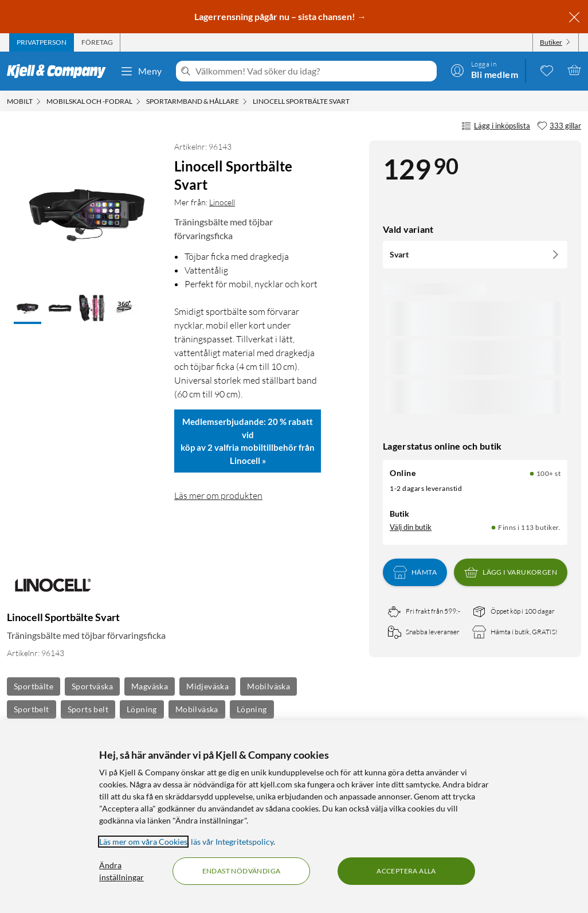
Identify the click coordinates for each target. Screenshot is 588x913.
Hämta (415, 572)
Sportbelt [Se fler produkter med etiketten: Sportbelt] (32, 709)
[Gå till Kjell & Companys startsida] (60, 71)
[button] (28, 309)
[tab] (42, 42)
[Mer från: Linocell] (53, 591)
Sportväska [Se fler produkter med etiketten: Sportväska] (92, 686)
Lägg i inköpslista (496, 126)
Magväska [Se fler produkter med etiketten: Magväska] (150, 686)
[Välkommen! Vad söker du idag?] (314, 71)
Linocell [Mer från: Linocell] (222, 202)
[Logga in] (484, 70)
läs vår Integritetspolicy (232, 842)
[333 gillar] (559, 126)
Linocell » (248, 461)
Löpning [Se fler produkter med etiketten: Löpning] (142, 709)
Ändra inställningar (121, 871)
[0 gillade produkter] (547, 70)
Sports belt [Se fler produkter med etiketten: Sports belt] (88, 709)
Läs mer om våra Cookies (143, 842)
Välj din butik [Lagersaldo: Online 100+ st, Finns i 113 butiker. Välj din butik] (411, 527)
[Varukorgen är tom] (574, 70)
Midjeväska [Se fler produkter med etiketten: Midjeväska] (207, 686)
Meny (141, 71)
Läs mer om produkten (218, 495)
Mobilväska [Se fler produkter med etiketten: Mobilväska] (268, 686)
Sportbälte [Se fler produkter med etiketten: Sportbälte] (34, 686)
